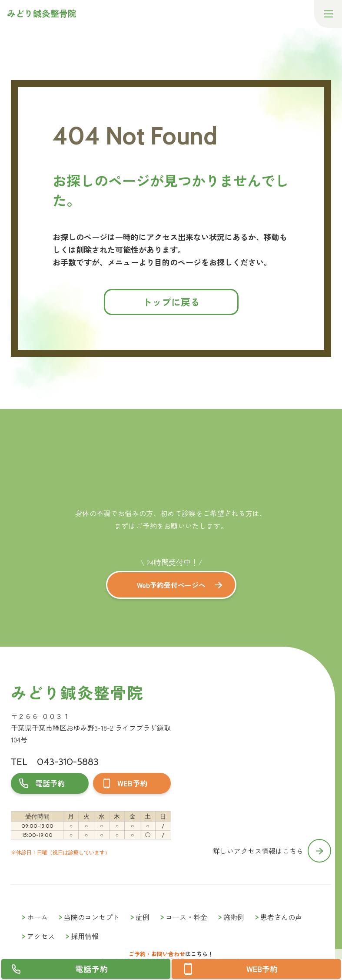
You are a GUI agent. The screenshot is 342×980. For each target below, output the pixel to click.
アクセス (41, 936)
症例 (143, 917)
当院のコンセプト (92, 917)
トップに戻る (171, 302)
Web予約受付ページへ (171, 585)
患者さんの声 (281, 917)
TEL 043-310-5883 (55, 762)
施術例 (234, 917)
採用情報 (85, 936)
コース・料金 (186, 917)
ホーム (37, 917)
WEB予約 (262, 969)
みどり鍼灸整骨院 (77, 692)
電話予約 (92, 969)
